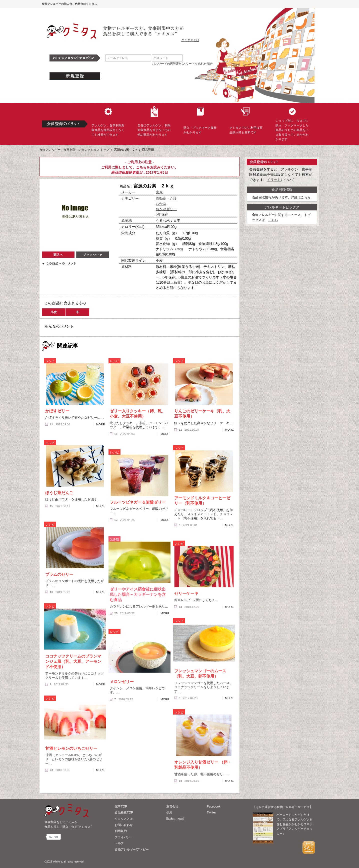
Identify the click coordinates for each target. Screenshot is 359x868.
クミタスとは (190, 40)
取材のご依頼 (175, 819)
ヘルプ (119, 843)
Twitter (211, 813)
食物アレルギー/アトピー (132, 850)
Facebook (213, 807)
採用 (169, 813)
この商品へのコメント (59, 263)
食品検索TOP (124, 813)
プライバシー (124, 837)
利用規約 (121, 831)
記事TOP (121, 807)
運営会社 (172, 807)
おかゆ (161, 204)
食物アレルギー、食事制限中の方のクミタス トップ (74, 150)
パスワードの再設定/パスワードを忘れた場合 (182, 64)
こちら (141, 167)
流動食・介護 (166, 198)
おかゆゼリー (166, 209)
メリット (274, 180)
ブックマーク (92, 255)
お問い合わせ (124, 825)
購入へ (58, 255)
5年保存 (162, 214)
